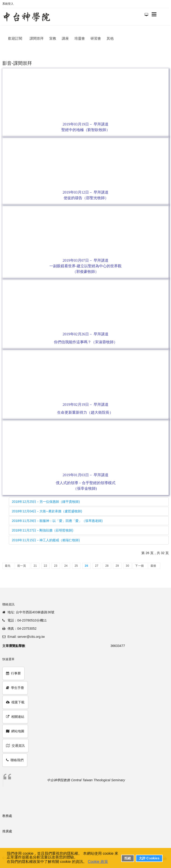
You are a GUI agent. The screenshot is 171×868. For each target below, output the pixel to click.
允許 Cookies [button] (149, 858)
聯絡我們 (15, 760)
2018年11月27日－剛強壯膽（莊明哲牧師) (43, 530)
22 (45, 566)
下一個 (139, 566)
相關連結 (15, 717)
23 (56, 566)
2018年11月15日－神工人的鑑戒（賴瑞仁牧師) (46, 540)
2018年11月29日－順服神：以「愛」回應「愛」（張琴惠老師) (57, 521)
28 (107, 566)
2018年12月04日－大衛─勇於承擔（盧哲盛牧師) (47, 511)
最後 (153, 566)
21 (35, 566)
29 (117, 566)
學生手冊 (15, 688)
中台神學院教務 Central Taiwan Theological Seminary (86, 780)
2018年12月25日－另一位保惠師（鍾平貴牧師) (46, 502)
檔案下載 (15, 702)
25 (76, 566)
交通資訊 (15, 746)
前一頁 (22, 566)
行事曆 (13, 673)
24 (66, 566)
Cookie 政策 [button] (98, 862)
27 (97, 566)
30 (127, 566)
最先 (8, 566)
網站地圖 (15, 731)
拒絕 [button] (128, 858)
